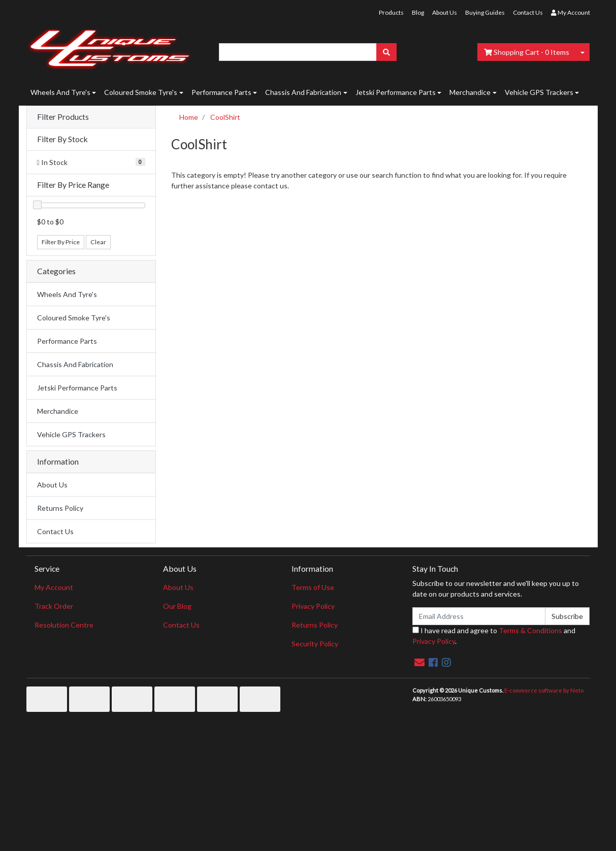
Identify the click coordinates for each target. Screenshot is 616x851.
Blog (418, 12)
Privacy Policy (313, 606)
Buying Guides (485, 12)
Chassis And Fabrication (303, 92)
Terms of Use (313, 587)
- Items (527, 52)
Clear (98, 242)
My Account (54, 587)
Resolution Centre (64, 625)
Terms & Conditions (530, 630)
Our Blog (177, 606)
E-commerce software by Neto (544, 690)
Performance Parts (221, 92)
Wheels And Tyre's (60, 92)
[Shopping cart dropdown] (582, 52)
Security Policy (315, 644)
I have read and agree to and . (494, 636)
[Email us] (419, 662)
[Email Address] (479, 616)
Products (391, 12)
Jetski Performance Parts (396, 92)
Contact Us (528, 12)
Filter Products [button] (63, 117)
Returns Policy (60, 508)
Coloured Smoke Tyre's (141, 92)
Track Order (54, 606)
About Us (445, 12)
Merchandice (470, 92)
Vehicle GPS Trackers (539, 92)
